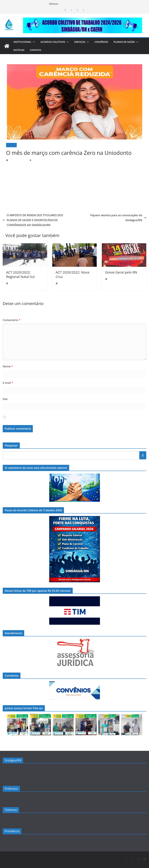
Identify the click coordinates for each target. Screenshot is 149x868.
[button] (35, 42)
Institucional (23, 42)
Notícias (51, 50)
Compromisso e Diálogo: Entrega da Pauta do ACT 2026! (90, 4)
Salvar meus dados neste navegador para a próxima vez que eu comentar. (54, 417)
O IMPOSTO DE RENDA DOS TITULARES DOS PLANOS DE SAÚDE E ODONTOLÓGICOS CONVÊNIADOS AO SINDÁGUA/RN (34, 220)
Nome (7, 366)
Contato (68, 50)
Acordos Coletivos (55, 42)
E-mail (8, 383)
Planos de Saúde (25, 50)
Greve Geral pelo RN (120, 272)
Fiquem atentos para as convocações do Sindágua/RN (113, 215)
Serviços (83, 42)
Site (5, 399)
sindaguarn (38, 160)
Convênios (106, 42)
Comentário (11, 320)
